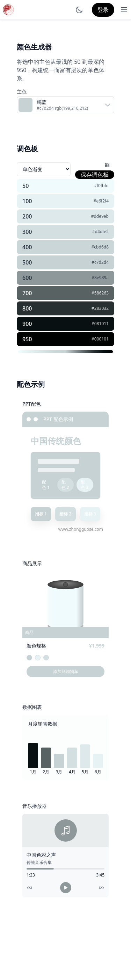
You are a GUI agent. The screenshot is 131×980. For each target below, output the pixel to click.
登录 (103, 10)
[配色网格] (107, 165)
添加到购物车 (66, 671)
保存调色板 (95, 175)
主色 (22, 91)
